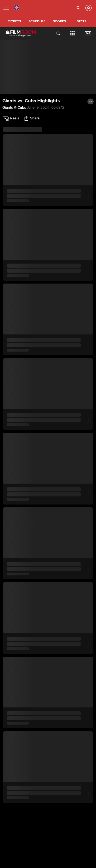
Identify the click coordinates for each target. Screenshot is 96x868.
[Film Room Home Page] (16, 33)
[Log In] (88, 8)
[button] (78, 8)
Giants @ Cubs (14, 108)
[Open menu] (8, 8)
